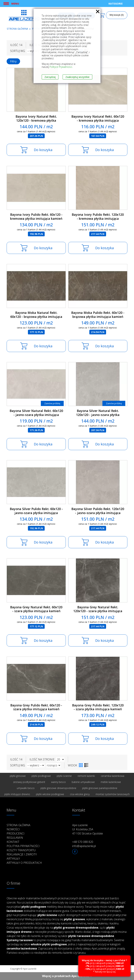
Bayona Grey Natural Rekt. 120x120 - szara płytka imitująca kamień (98, 611)
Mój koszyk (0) (117, 15)
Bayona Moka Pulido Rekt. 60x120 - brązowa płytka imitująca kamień (98, 315)
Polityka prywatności (23, 846)
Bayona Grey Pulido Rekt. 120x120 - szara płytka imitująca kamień (98, 707)
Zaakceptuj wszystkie (77, 77)
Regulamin (15, 838)
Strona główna (17, 29)
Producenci (16, 833)
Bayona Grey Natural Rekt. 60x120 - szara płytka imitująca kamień (36, 609)
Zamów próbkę (52, 403)
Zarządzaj (50, 77)
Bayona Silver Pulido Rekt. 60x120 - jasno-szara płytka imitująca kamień (36, 513)
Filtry (13, 61)
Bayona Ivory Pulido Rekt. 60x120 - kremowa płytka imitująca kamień (36, 217)
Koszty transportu (21, 850)
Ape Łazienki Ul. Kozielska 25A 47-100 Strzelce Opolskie (88, 829)
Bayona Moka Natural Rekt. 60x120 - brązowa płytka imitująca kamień (36, 317)
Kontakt (13, 842)
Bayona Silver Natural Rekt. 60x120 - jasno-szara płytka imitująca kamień (36, 415)
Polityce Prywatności (61, 67)
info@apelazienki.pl (84, 846)
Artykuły (13, 859)
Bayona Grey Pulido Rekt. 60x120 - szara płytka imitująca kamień (36, 707)
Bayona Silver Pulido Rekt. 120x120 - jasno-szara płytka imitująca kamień (98, 513)
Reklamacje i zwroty (22, 854)
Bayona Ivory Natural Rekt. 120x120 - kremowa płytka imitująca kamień (36, 120)
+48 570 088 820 (83, 842)
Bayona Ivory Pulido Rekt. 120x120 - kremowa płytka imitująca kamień (98, 218)
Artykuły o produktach (24, 863)
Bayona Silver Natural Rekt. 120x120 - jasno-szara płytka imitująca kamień (98, 415)
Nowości (13, 829)
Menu (15, 3)
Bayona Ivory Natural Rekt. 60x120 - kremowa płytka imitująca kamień (98, 120)
